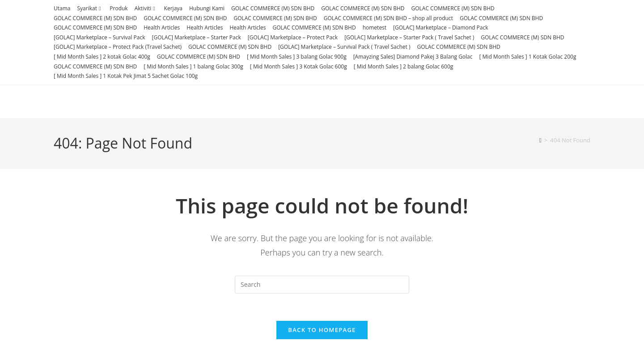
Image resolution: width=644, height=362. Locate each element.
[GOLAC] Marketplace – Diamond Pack (441, 28)
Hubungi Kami (207, 8)
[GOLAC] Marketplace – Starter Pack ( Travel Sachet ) (409, 37)
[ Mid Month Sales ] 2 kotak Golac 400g (102, 57)
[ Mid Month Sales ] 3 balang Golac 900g (297, 57)
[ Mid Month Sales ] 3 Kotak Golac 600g (299, 66)
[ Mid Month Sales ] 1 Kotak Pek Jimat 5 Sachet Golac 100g (126, 76)
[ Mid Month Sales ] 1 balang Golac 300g (193, 66)
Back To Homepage (322, 330)
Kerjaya (173, 8)
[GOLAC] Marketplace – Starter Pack (197, 37)
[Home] (540, 140)
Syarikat (90, 8)
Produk (119, 8)
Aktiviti (146, 8)
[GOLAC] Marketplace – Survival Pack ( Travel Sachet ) (344, 47)
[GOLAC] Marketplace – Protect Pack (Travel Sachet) (118, 47)
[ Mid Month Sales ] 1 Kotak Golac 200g (528, 57)
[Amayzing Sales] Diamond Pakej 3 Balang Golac (413, 57)
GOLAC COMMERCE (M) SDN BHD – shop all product (388, 18)
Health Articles (162, 28)
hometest (375, 28)
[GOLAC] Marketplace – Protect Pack (293, 37)
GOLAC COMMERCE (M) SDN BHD (273, 8)
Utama (62, 8)
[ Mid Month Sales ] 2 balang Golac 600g (404, 66)
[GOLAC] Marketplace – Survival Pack (100, 37)
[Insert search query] (322, 285)
